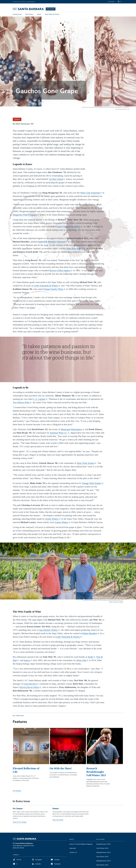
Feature (17, 121)
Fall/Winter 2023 (102, 858)
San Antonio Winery (48, 631)
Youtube (55, 861)
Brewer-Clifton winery (60, 272)
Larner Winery (62, 524)
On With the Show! (61, 770)
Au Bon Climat (56, 180)
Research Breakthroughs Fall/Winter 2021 (96, 773)
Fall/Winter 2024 (102, 850)
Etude (90, 658)
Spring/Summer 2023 (103, 862)
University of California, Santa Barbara (24, 2)
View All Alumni (58, 821)
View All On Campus (20, 823)
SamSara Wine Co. (58, 434)
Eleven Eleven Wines (29, 689)
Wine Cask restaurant (90, 194)
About (39, 15)
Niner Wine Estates (86, 464)
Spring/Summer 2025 (103, 846)
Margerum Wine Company (25, 216)
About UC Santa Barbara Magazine (81, 846)
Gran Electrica (30, 685)
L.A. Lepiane (39, 400)
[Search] (120, 2)
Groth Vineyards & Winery (46, 287)
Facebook (56, 865)
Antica (27, 662)
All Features (17, 792)
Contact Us (73, 854)
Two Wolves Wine (21, 404)
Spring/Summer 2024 (103, 854)
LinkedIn (36, 865)
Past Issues (29, 15)
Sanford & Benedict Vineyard (51, 243)
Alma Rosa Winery (75, 250)
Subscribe (111, 2)
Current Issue (17, 15)
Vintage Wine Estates (91, 485)
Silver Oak (81, 662)
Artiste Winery (52, 520)
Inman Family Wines (54, 290)
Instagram (37, 861)
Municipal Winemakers (71, 431)
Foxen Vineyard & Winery (68, 228)
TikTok (17, 861)
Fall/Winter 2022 (102, 866)
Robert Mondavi (90, 635)
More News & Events (52, 15)
